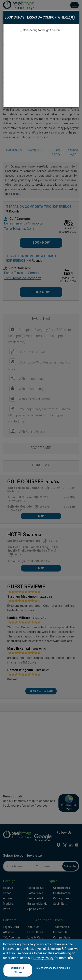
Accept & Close (18, 970)
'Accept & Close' (62, 949)
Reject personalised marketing (53, 968)
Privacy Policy (43, 958)
